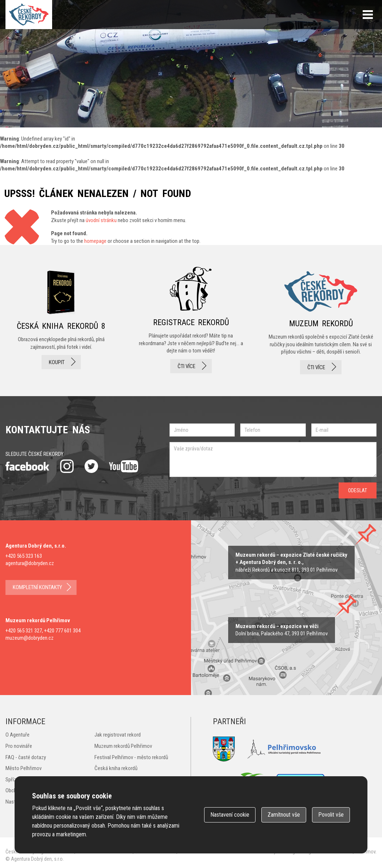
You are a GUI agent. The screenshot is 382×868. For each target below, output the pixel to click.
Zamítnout (284, 815)
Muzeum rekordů (321, 321)
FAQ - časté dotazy (26, 757)
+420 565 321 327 (24, 631)
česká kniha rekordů (61, 321)
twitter (91, 466)
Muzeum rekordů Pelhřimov (123, 746)
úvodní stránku (101, 220)
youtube (124, 466)
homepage (95, 241)
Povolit (331, 815)
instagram (67, 466)
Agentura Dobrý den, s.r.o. (37, 859)
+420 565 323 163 (24, 556)
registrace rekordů (191, 321)
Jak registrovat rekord (118, 735)
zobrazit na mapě (291, 563)
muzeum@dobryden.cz (30, 638)
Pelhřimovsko (284, 749)
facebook (27, 466)
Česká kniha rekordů (116, 768)
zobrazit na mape (282, 630)
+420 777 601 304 (62, 631)
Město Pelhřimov (24, 768)
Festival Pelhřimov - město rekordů (131, 757)
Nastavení (230, 815)
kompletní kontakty (37, 587)
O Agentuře (17, 735)
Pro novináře (19, 746)
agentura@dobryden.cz (30, 563)
